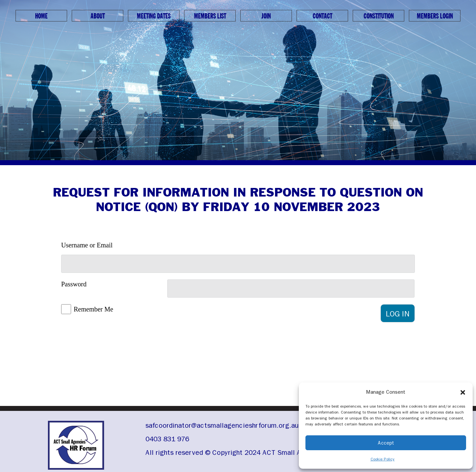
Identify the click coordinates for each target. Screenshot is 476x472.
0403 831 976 (167, 439)
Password (74, 284)
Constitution (379, 16)
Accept (386, 443)
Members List (210, 16)
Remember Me (93, 309)
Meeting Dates (154, 16)
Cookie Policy (383, 459)
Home (41, 16)
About (98, 16)
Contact (322, 16)
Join (266, 16)
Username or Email (87, 245)
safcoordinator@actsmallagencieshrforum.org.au (222, 425)
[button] (463, 392)
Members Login (435, 16)
